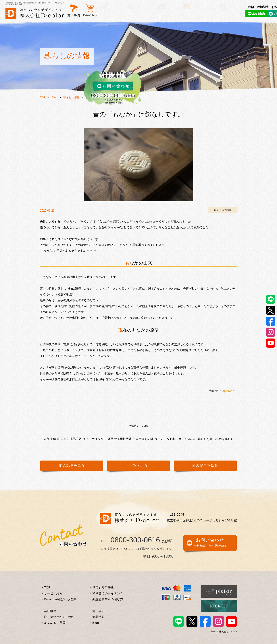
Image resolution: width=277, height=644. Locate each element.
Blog (55, 97)
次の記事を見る (205, 465)
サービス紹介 (77, 15)
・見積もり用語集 (102, 588)
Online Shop (196, 15)
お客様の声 (119, 15)
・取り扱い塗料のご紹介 (58, 617)
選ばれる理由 (99, 15)
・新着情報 (97, 617)
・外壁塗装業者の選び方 (106, 599)
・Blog (94, 623)
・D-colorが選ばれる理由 (59, 599)
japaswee (228, 391)
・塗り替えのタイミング (106, 593)
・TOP (46, 588)
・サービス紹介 (52, 593)
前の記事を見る (72, 465)
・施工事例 (97, 611)
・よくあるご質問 (53, 623)
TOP (43, 97)
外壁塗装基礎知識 (158, 15)
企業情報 (180, 15)
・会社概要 (49, 611)
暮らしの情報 (72, 97)
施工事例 (136, 15)
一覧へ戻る (138, 465)
